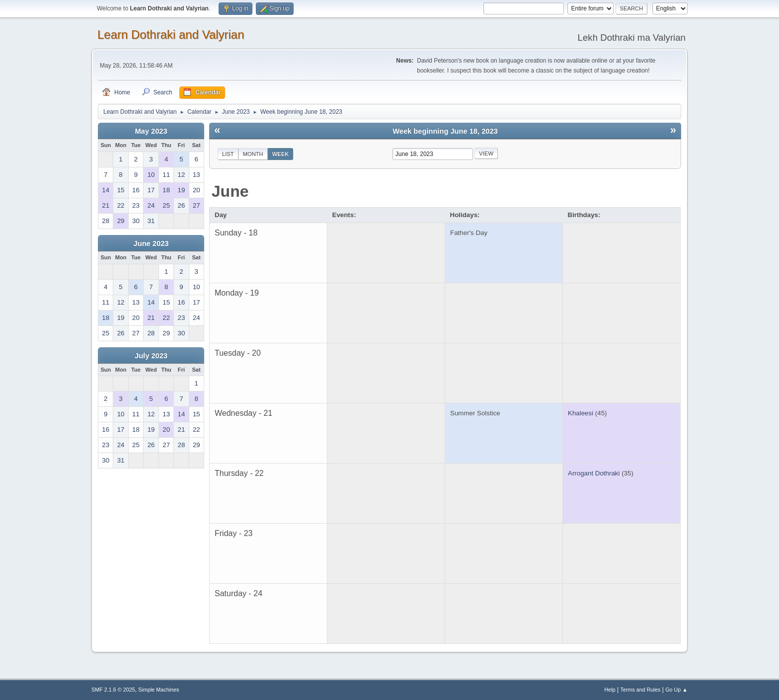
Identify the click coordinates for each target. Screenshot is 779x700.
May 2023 (151, 131)
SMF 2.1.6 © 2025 (113, 690)
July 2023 (151, 356)
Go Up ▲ (676, 690)
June (230, 191)
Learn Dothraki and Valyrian (171, 35)
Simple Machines (158, 690)
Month (253, 154)
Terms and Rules (641, 690)
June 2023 (151, 243)
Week (281, 154)
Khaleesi (581, 413)
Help (610, 690)
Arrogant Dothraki (594, 473)
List (228, 154)
